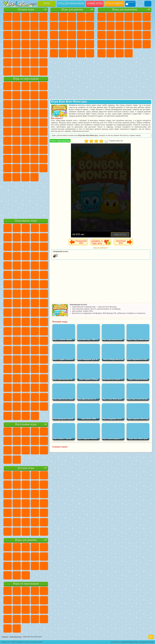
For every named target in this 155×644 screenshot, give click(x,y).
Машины (110, 26)
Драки (102, 35)
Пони (54, 17)
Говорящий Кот (34, 86)
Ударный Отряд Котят (16, 123)
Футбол (110, 17)
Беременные (54, 44)
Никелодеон (16, 62)
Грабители (110, 44)
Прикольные (43, 44)
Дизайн (90, 53)
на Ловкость (7, 26)
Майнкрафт (102, 26)
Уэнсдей (34, 168)
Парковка (102, 17)
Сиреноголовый (25, 141)
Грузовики (147, 26)
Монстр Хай (54, 26)
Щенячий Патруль (25, 86)
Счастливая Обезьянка (25, 132)
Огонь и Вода (72, 17)
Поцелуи (81, 35)
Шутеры (110, 53)
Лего (16, 104)
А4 (16, 150)
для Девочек (16, 17)
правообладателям (130, 642)
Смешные (7, 35)
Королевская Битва (147, 17)
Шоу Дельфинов (7, 113)
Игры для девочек (72, 9)
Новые (7, 17)
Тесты (90, 17)
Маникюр (81, 44)
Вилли (7, 86)
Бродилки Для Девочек (63, 26)
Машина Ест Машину (120, 44)
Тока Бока (43, 159)
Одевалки (63, 35)
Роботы (129, 35)
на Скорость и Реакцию (16, 53)
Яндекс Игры (16, 26)
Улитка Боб (16, 95)
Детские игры (26, 468)
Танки (129, 17)
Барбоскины (7, 123)
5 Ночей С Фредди (7, 95)
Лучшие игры (26, 9)
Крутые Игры (25, 62)
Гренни (34, 150)
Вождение (7, 72)
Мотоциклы (129, 26)
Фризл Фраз (43, 123)
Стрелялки (129, 53)
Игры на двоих (114, 3)
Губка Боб (16, 86)
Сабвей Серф (25, 104)
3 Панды (16, 113)
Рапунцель (63, 44)
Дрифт (147, 44)
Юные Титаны (43, 132)
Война (25, 72)
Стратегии (120, 17)
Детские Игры (34, 17)
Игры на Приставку (43, 72)
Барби (81, 17)
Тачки (25, 113)
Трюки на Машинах (25, 53)
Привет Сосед (25, 159)
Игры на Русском (16, 44)
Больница (72, 44)
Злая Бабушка (7, 104)
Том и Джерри (34, 132)
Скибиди (7, 177)
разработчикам (147, 642)
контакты (115, 642)
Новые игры (95, 3)
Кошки (54, 35)
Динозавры (34, 44)
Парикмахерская (72, 35)
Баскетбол (43, 62)
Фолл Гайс (16, 141)
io (16, 35)
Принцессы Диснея (63, 53)
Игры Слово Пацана (25, 168)
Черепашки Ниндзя (120, 26)
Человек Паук (34, 123)
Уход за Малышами (81, 53)
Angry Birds (34, 104)
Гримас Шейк (16, 177)
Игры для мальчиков (71, 3)
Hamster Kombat (25, 177)
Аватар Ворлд (7, 168)
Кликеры (43, 35)
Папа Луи (90, 35)
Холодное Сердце (90, 26)
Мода (72, 53)
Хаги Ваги (43, 150)
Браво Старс (43, 141)
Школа (34, 62)
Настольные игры (26, 424)
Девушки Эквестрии (63, 17)
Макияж (54, 53)
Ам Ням (43, 104)
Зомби (138, 17)
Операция (90, 44)
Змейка (34, 53)
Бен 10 (138, 44)
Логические (34, 35)
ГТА (129, 44)
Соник (43, 113)
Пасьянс (7, 44)
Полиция (138, 35)
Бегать (120, 53)
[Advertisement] (26, 200)
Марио (25, 123)
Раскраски (72, 26)
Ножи (25, 44)
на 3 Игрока (7, 62)
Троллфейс (34, 95)
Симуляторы (25, 17)
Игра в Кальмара (7, 150)
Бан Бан (43, 168)
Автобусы (102, 53)
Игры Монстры (64, 141)
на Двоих (43, 17)
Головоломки (43, 53)
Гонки (110, 35)
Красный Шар (25, 95)
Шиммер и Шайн (16, 132)
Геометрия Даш (34, 26)
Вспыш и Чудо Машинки (34, 113)
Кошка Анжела (81, 26)
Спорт (43, 26)
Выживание (102, 44)
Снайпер (120, 35)
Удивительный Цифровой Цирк (34, 177)
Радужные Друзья (34, 159)
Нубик (16, 159)
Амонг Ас (34, 141)
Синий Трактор (7, 141)
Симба (16, 168)
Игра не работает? (101, 248)
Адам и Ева (7, 132)
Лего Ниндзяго (43, 86)
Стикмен (138, 26)
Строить (34, 72)
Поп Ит (25, 26)
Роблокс (7, 159)
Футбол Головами (16, 72)
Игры (47, 3)
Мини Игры (7, 53)
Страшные (25, 35)
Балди (25, 150)
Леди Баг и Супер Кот (43, 95)
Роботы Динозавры (147, 35)
